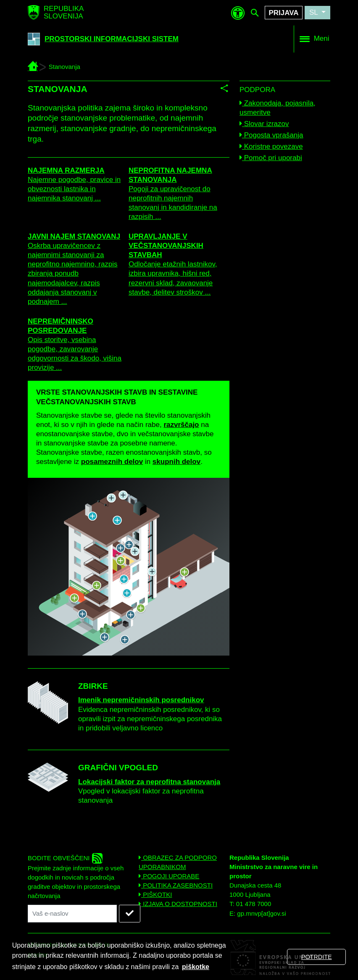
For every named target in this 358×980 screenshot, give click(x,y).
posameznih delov (112, 462)
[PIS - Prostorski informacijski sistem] (33, 67)
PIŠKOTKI (155, 894)
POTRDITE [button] (317, 957)
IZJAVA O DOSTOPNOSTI (178, 904)
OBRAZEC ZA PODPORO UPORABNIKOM (178, 862)
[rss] (97, 858)
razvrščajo (181, 425)
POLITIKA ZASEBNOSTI (176, 885)
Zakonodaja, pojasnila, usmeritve (278, 108)
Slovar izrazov (264, 124)
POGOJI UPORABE (169, 876)
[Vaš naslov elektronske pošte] (72, 914)
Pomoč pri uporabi (271, 158)
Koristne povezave (271, 146)
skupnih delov (176, 462)
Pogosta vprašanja (271, 135)
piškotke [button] (196, 967)
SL (315, 12)
